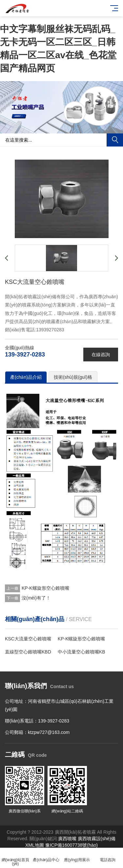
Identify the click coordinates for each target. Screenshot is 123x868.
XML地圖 (35, 845)
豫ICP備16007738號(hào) (72, 845)
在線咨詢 (101, 355)
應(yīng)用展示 (77, 856)
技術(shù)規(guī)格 (73, 377)
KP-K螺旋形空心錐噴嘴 (45, 588)
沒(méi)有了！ (36, 598)
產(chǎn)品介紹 (26, 377)
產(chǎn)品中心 (46, 856)
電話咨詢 (108, 856)
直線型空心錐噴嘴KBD (28, 652)
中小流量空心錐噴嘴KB (82, 652)
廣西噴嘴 (67, 839)
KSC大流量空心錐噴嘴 (28, 639)
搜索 (115, 140)
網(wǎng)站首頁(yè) (15, 858)
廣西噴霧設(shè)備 (97, 839)
